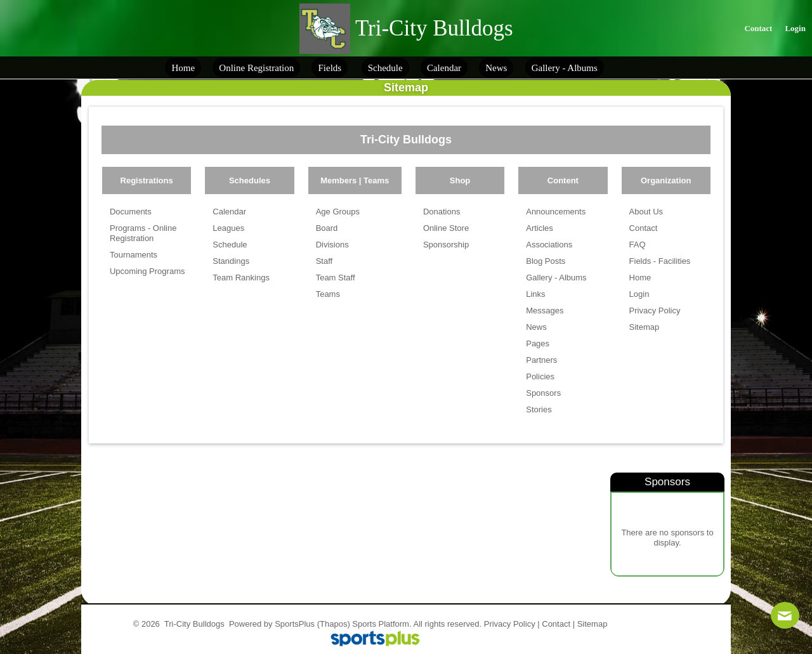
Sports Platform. (382, 624)
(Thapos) (334, 624)
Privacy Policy (510, 624)
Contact (556, 624)
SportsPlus (295, 624)
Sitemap (593, 624)
